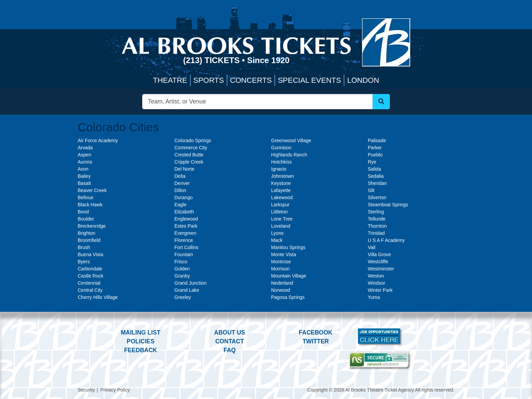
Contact (230, 341)
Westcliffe (378, 262)
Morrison (280, 269)
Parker (375, 148)
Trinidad (376, 233)
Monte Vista (284, 254)
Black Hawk (90, 205)
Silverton (377, 197)
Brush (84, 247)
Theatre (170, 80)
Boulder (86, 219)
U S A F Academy (386, 240)
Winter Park (380, 290)
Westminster (381, 269)
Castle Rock (90, 276)
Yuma (374, 297)
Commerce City (191, 148)
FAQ (230, 350)
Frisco (181, 262)
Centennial (89, 283)
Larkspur (280, 205)
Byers (84, 262)
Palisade (377, 140)
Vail (372, 247)
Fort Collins (186, 247)
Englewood (186, 219)
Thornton (377, 226)
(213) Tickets (213, 60)
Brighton (87, 233)
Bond (83, 212)
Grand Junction (191, 283)
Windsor (376, 283)
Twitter (316, 341)
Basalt (84, 183)
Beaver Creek (92, 190)
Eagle (180, 205)
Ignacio (279, 169)
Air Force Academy (98, 140)
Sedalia (376, 176)
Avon (83, 169)
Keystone (281, 183)
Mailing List (141, 332)
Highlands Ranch (289, 155)
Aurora (85, 162)
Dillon (180, 190)
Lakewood (282, 197)
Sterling (376, 212)
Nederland (282, 283)
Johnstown (282, 176)
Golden (182, 269)
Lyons (277, 233)
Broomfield (89, 240)
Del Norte (184, 169)
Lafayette (281, 190)
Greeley (183, 297)
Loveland (281, 226)
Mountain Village (289, 276)
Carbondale (90, 269)
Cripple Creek (189, 162)
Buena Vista (90, 254)
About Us (230, 332)
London (363, 80)
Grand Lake (187, 290)
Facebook (316, 332)
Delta (180, 176)
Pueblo (375, 155)
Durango (184, 197)
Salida (374, 169)
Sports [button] (209, 80)
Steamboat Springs (388, 205)
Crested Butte (189, 155)
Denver (182, 183)
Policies (140, 341)
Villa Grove (379, 254)
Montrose (281, 262)
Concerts (251, 80)
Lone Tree (282, 219)
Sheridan (377, 183)
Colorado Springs (193, 140)
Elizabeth (184, 212)
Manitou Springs (288, 247)
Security (86, 390)
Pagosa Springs (288, 297)
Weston (376, 276)
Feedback (141, 350)
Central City (90, 290)
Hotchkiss (281, 162)
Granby (182, 276)
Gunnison (281, 148)
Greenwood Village (291, 140)
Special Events (309, 80)
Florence (184, 240)
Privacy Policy (115, 390)
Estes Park (186, 226)
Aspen (84, 155)
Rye (372, 162)
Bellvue (85, 197)
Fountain (184, 254)
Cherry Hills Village (98, 297)
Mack (277, 240)
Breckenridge (92, 226)
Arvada (85, 148)
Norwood (281, 290)
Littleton (279, 212)
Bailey (84, 176)
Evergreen (185, 233)
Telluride (377, 219)
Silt (371, 190)
